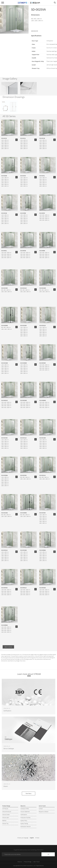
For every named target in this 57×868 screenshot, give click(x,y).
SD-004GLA (23, 588)
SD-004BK (42, 251)
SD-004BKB (43, 400)
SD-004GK (23, 251)
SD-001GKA (43, 438)
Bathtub (4, 821)
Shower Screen (6, 815)
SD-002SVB (4, 288)
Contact (41, 809)
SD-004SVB (42, 363)
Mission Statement (25, 812)
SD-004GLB (4, 400)
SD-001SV (4, 138)
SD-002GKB (43, 288)
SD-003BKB (23, 363)
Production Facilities (26, 818)
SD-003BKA (43, 550)
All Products (5, 809)
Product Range (28, 862)
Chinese (37, 838)
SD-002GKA (4, 513)
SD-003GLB (42, 325)
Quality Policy (24, 821)
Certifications (24, 815)
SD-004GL (4, 251)
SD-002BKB (5, 325)
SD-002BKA (23, 513)
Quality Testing (24, 823)
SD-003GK (4, 213)
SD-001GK (42, 138)
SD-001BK (4, 176)
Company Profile (25, 809)
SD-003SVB (23, 325)
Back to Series (8, 647)
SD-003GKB (5, 363)
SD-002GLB (23, 288)
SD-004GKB (23, 400)
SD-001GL (23, 138)
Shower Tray (5, 823)
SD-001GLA (23, 438)
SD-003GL (42, 176)
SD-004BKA (4, 625)
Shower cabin (6, 818)
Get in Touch (36, 862)
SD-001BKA (4, 475)
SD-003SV (23, 176)
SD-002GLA (42, 475)
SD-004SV (42, 213)
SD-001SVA (4, 438)
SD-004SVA (4, 588)
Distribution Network (26, 826)
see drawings (35, 31)
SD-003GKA (23, 550)
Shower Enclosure (7, 812)
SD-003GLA (4, 550)
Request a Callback (44, 812)
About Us (20, 862)
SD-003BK (23, 213)
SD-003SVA (42, 513)
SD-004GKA (43, 588)
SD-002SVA (23, 475)
